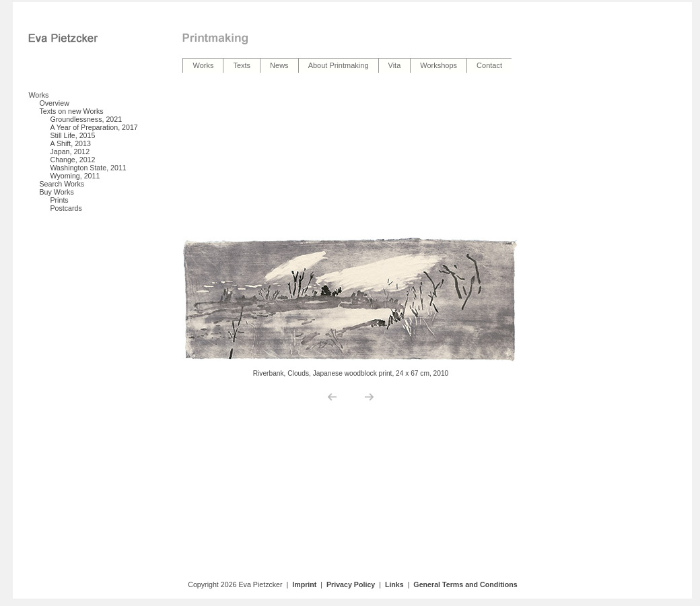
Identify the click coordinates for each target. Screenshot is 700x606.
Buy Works (56, 192)
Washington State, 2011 (88, 168)
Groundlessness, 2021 (86, 119)
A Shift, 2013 (70, 143)
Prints (59, 200)
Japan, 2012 (70, 151)
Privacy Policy (351, 584)
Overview (54, 103)
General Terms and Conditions (465, 584)
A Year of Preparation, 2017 (94, 127)
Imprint (304, 584)
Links (394, 584)
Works (38, 95)
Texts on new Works (71, 111)
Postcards (66, 208)
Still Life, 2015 (72, 135)
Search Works (62, 184)
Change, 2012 (72, 160)
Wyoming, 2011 (75, 176)
